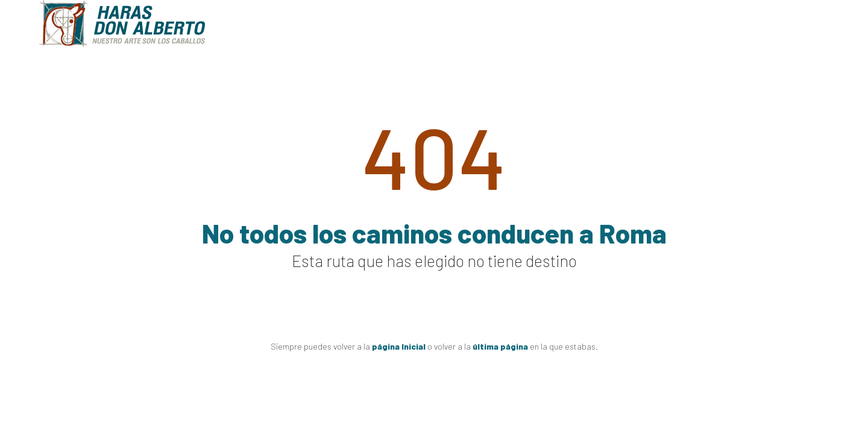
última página (500, 346)
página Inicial (399, 346)
